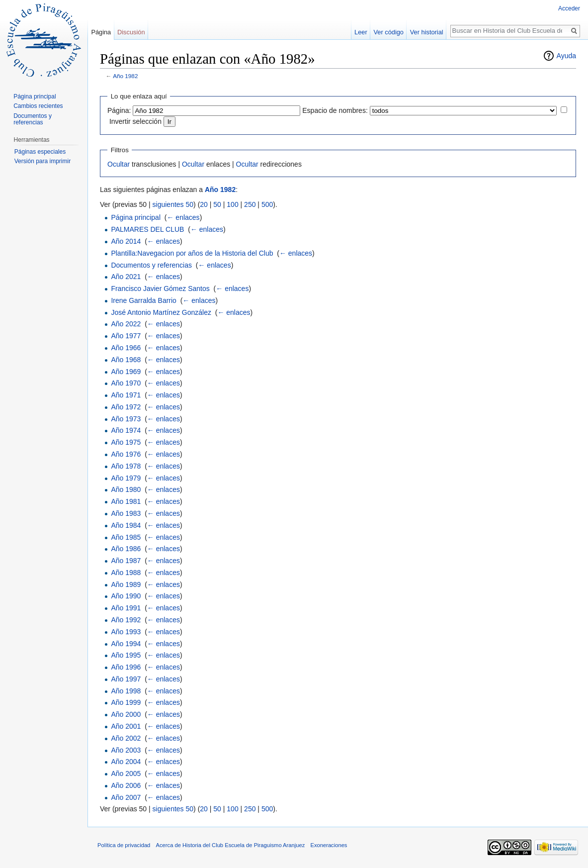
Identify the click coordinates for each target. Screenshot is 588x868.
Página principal (136, 217)
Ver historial (427, 32)
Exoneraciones (329, 845)
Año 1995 (126, 655)
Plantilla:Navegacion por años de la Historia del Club (192, 253)
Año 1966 (126, 348)
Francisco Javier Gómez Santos (160, 289)
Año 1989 (126, 584)
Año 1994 (126, 644)
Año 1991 (126, 608)
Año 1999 (126, 702)
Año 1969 (126, 372)
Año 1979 (126, 478)
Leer (361, 32)
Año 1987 (126, 561)
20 (204, 204)
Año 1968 (126, 360)
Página (101, 32)
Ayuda (566, 56)
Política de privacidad (124, 845)
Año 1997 (126, 679)
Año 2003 (126, 750)
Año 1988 (126, 573)
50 (217, 204)
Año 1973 (126, 419)
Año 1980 (126, 489)
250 (250, 204)
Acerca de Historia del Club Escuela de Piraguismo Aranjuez (231, 845)
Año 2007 (126, 797)
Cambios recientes (38, 106)
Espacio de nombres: (335, 110)
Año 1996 (126, 667)
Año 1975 (126, 442)
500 (267, 204)
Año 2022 (126, 324)
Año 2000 (126, 714)
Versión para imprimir (42, 161)
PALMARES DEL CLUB (147, 229)
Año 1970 (126, 383)
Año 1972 (126, 407)
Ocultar (119, 164)
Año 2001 (126, 726)
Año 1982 (125, 76)
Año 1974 (126, 430)
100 (232, 204)
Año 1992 (126, 620)
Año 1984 (126, 525)
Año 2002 (126, 738)
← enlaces (183, 217)
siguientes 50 (173, 204)
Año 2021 (126, 277)
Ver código (389, 32)
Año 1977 (126, 336)
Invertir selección (135, 121)
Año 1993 (126, 632)
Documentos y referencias (151, 265)
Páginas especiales (40, 152)
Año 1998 (126, 691)
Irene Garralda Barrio (144, 300)
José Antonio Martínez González (161, 312)
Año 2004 (126, 762)
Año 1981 (126, 501)
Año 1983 (126, 513)
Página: (119, 110)
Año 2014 (126, 241)
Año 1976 (126, 454)
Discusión (131, 32)
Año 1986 (126, 549)
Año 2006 (126, 785)
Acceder (569, 8)
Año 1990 (126, 596)
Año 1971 (126, 395)
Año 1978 (126, 466)
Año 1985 (126, 537)
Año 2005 (126, 773)
